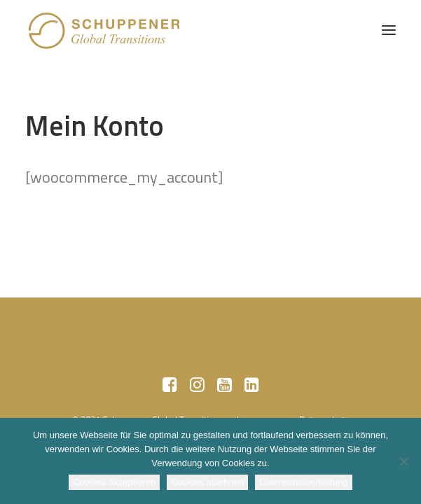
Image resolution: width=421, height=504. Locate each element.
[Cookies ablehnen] (403, 461)
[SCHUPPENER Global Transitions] (105, 30)
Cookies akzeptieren (114, 482)
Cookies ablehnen (207, 482)
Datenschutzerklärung (303, 482)
